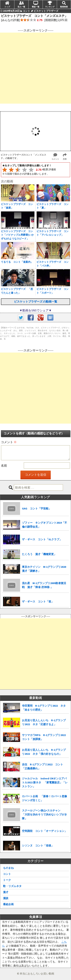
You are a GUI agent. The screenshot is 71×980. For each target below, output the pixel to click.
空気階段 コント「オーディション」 (44, 831)
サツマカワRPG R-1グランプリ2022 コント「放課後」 (45, 737)
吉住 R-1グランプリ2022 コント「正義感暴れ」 (43, 766)
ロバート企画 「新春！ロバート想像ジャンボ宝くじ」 (44, 798)
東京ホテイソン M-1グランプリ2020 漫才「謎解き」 (45, 569)
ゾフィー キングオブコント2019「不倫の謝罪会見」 (44, 525)
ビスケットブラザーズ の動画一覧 (36, 302)
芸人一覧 (21, 7)
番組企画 (8, 904)
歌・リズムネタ (12, 886)
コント (7, 874)
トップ (7, 7)
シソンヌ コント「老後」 (38, 845)
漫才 (6, 892)
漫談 (6, 898)
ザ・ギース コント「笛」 (38, 601)
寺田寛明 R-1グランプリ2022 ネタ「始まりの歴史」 (44, 708)
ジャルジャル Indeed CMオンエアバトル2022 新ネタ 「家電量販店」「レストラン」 (45, 782)
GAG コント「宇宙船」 (37, 508)
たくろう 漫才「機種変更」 (39, 554)
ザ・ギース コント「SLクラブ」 (42, 539)
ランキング (50, 7)
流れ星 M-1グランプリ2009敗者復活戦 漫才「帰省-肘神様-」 (44, 585)
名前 (4, 465)
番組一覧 (36, 7)
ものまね (8, 868)
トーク (7, 880)
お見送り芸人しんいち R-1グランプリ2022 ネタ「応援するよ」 (44, 722)
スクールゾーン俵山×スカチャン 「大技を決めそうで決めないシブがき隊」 (44, 814)
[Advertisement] (35, 68)
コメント (9, 442)
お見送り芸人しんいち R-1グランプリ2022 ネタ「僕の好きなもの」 (44, 752)
